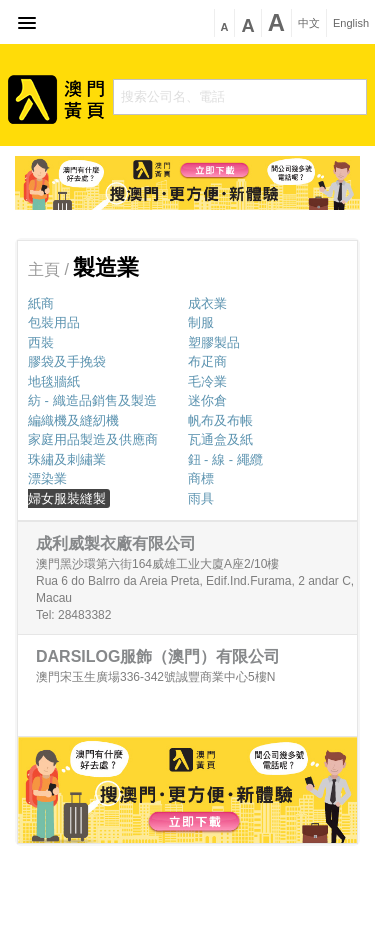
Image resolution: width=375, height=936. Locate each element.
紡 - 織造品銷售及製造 (92, 400)
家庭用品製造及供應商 (93, 439)
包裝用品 (54, 322)
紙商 (41, 303)
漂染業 (47, 478)
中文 (309, 23)
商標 (201, 478)
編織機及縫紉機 (73, 420)
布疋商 (207, 361)
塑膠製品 (214, 342)
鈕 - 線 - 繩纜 (225, 459)
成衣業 (207, 303)
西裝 (41, 342)
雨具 (201, 498)
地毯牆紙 (54, 381)
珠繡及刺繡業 (67, 459)
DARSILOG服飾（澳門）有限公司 (158, 656)
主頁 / (50, 269)
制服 (201, 322)
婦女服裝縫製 (67, 498)
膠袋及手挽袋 (67, 361)
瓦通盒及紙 (220, 439)
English (351, 23)
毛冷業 (207, 381)
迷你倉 (207, 400)
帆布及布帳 (220, 420)
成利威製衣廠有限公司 (116, 543)
